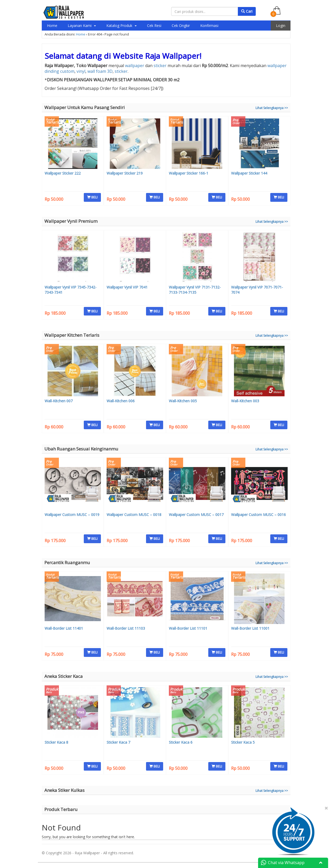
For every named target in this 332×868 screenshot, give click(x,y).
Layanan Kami (82, 26)
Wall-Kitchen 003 (245, 401)
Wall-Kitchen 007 (59, 401)
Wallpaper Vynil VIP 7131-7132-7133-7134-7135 (195, 290)
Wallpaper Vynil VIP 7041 (127, 287)
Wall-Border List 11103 (126, 628)
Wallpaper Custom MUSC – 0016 (258, 515)
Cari (247, 11)
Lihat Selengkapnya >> (272, 108)
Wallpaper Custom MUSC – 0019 (72, 515)
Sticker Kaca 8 (56, 742)
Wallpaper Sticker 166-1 (189, 173)
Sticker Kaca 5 (243, 742)
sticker (160, 66)
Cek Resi (154, 26)
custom (67, 71)
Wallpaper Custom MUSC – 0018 (134, 515)
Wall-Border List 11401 (64, 628)
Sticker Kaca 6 (181, 742)
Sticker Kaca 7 (118, 742)
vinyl (81, 71)
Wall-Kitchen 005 (183, 401)
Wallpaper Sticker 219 (125, 173)
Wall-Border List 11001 (250, 628)
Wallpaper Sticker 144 (249, 173)
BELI (92, 197)
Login (281, 26)
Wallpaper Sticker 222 (63, 173)
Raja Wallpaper (172, 56)
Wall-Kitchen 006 (121, 401)
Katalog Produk (122, 26)
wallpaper (135, 66)
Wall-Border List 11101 (188, 628)
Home (52, 26)
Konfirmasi (209, 26)
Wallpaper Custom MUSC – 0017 (196, 515)
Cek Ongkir (181, 26)
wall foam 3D (100, 71)
